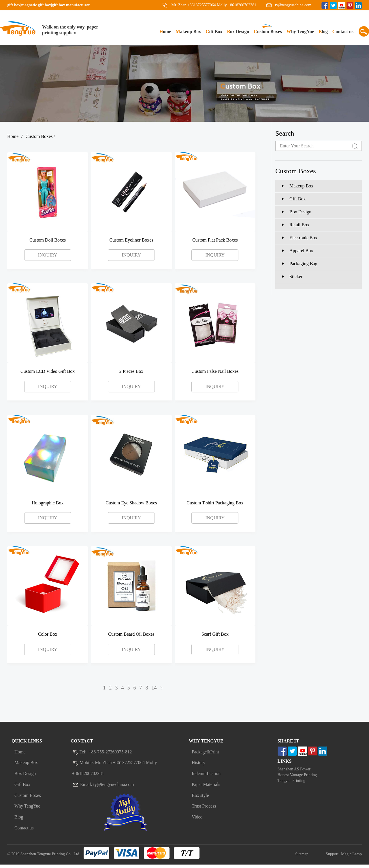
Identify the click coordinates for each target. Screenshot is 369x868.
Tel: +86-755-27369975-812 (102, 753)
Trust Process (204, 811)
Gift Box (214, 32)
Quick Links (27, 741)
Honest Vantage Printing (297, 777)
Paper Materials (206, 788)
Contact (82, 741)
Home (165, 32)
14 (154, 688)
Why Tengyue (206, 741)
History (199, 765)
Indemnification (206, 776)
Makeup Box (189, 32)
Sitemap (302, 857)
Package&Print (206, 753)
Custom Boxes (268, 32)
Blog (323, 32)
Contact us (343, 32)
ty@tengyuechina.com (293, 5)
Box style (200, 799)
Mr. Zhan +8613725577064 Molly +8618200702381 (214, 5)
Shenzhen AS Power (294, 771)
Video (197, 822)
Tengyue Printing (292, 782)
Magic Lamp (351, 857)
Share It (289, 741)
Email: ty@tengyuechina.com (104, 788)
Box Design (238, 32)
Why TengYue (300, 32)
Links (285, 762)
